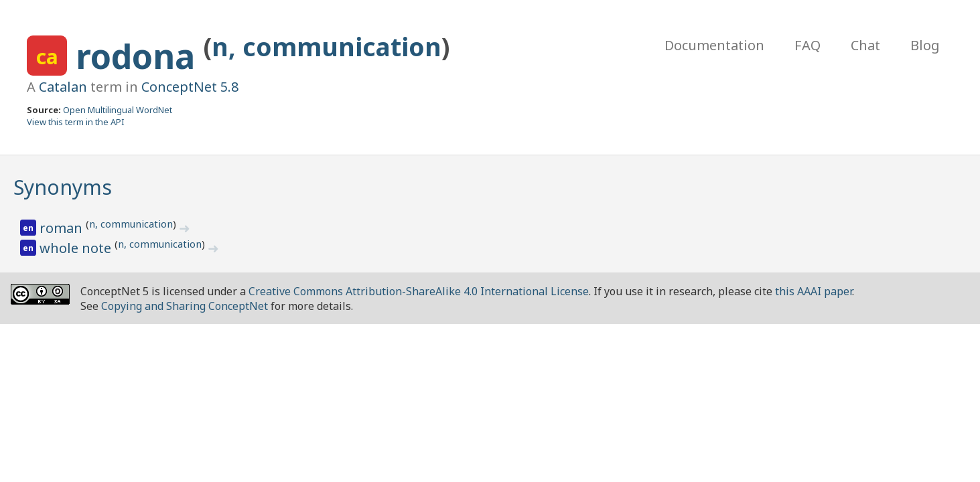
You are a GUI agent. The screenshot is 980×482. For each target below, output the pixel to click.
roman (63, 228)
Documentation (714, 45)
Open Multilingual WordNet (118, 110)
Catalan (63, 87)
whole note (77, 248)
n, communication (327, 47)
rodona (140, 56)
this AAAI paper (814, 291)
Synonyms (63, 187)
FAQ (808, 45)
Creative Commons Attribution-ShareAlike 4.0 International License (419, 291)
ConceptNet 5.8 (190, 87)
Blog (925, 45)
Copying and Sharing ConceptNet (185, 306)
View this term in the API (76, 122)
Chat (865, 45)
